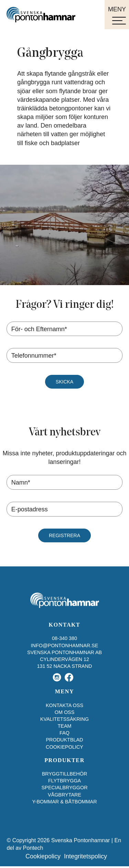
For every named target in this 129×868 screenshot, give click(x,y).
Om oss (65, 712)
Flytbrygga (64, 781)
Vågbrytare (64, 795)
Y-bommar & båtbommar (64, 802)
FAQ (64, 733)
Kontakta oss (64, 705)
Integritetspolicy (85, 856)
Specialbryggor (64, 788)
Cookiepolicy (64, 747)
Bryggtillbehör (65, 774)
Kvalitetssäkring (64, 719)
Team (65, 726)
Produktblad (65, 740)
